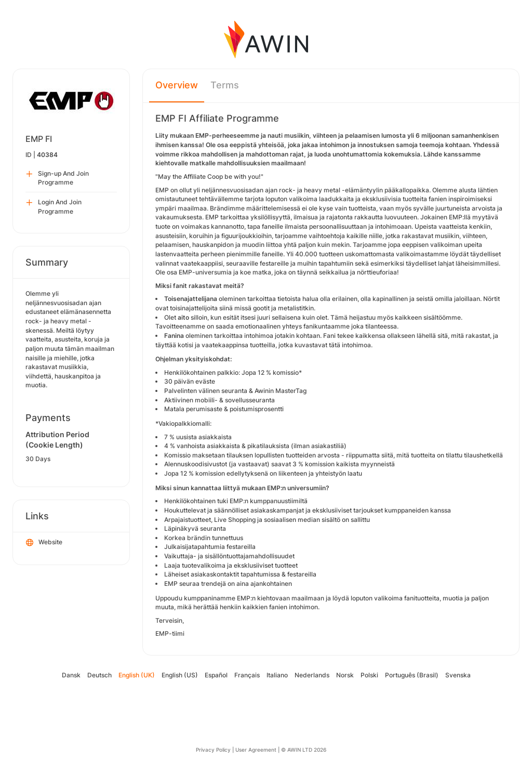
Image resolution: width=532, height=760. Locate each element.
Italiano (277, 675)
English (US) (180, 675)
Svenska (458, 675)
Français (247, 675)
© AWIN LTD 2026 (304, 750)
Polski (369, 675)
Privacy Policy (213, 750)
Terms (225, 85)
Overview (177, 85)
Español (216, 675)
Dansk (71, 675)
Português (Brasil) (412, 675)
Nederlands (312, 675)
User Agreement (256, 750)
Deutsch (99, 675)
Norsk (345, 675)
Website (44, 543)
